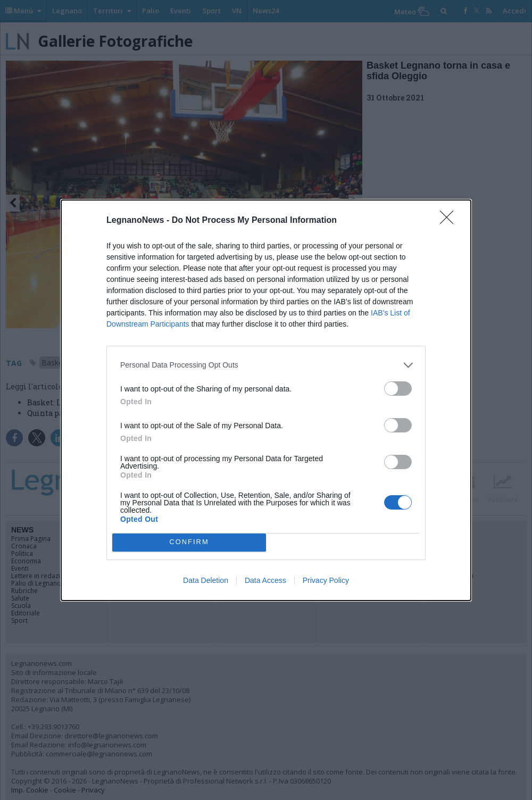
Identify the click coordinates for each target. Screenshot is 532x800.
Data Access (265, 580)
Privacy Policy (326, 580)
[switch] (398, 389)
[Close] (450, 221)
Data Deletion (206, 580)
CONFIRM (189, 542)
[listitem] (266, 365)
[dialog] (266, 400)
